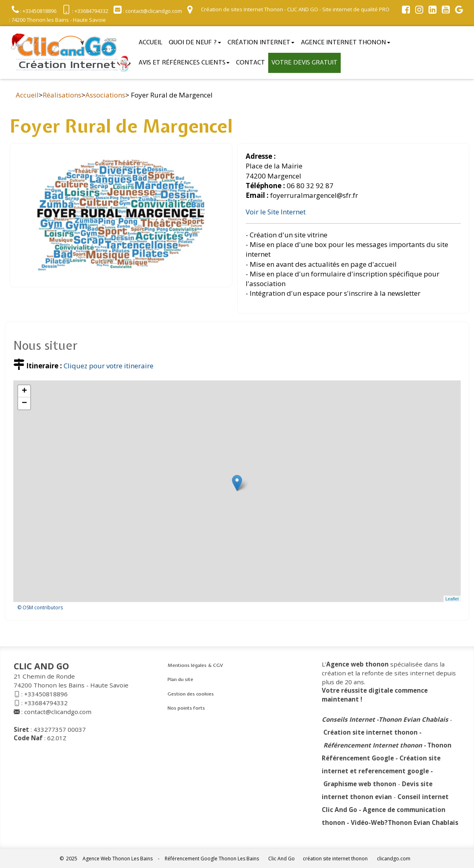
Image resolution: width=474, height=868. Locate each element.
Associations (105, 95)
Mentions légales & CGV (195, 665)
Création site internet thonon (371, 732)
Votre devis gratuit (304, 62)
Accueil (150, 42)
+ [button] (24, 391)
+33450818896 (46, 694)
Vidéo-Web (368, 822)
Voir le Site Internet (276, 212)
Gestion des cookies (191, 694)
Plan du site (180, 679)
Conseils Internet (348, 719)
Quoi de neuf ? (195, 42)
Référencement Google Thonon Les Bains (212, 859)
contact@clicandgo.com (58, 712)
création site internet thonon (335, 859)
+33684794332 (46, 703)
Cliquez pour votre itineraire (109, 366)
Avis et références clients (184, 62)
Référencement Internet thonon (373, 745)
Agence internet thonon (346, 42)
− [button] (24, 403)
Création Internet (261, 42)
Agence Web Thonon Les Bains (118, 859)
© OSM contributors (40, 607)
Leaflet (452, 599)
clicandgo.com (394, 859)
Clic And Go (282, 859)
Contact (250, 62)
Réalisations (62, 95)
